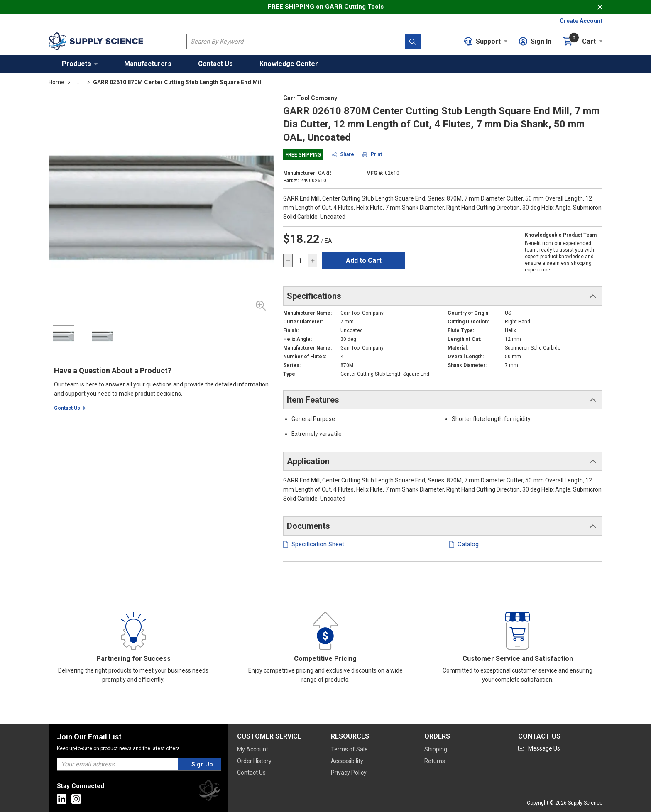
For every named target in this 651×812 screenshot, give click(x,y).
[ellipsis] (79, 82)
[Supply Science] (209, 792)
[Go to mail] (539, 748)
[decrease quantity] (288, 261)
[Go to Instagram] (76, 799)
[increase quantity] (312, 261)
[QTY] (300, 261)
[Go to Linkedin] (62, 799)
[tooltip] (79, 82)
